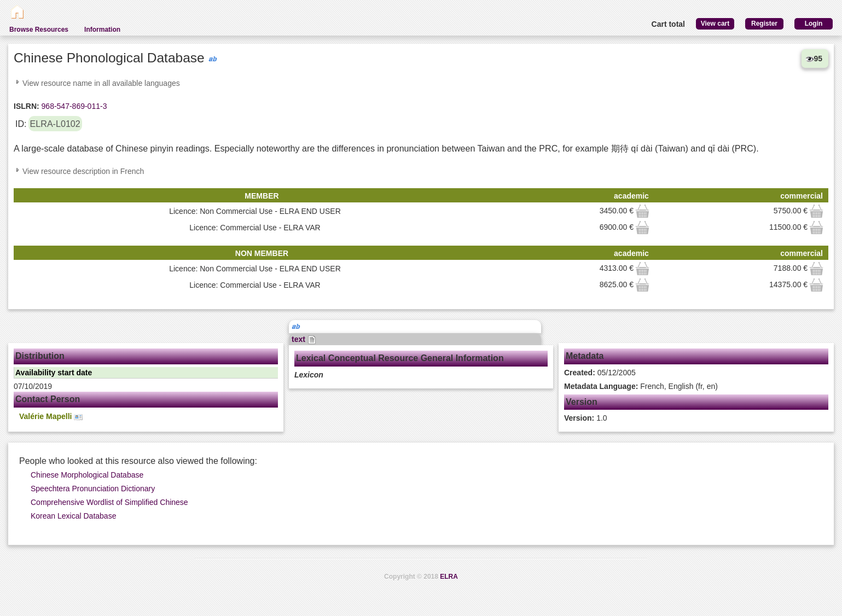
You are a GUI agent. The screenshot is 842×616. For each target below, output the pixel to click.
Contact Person (48, 399)
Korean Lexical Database (73, 516)
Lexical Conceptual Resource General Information (400, 358)
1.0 (586, 418)
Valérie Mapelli (51, 417)
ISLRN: (27, 106)
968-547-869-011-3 (73, 106)
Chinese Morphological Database (87, 475)
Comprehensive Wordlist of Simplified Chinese (109, 502)
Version (582, 402)
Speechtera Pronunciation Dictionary (93, 489)
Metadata (585, 356)
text (304, 339)
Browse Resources (39, 30)
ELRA (449, 577)
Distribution (40, 356)
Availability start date (54, 373)
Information (102, 30)
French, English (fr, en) (641, 386)
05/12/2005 (600, 373)
